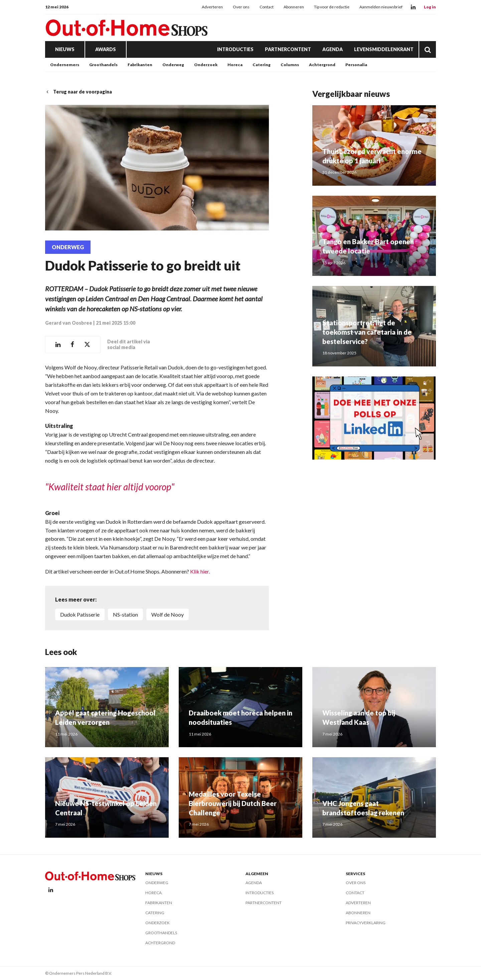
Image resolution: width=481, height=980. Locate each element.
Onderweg (173, 65)
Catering (262, 65)
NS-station (125, 614)
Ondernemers (65, 65)
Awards (106, 49)
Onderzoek (206, 65)
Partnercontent (288, 49)
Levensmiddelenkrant (384, 49)
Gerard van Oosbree (69, 323)
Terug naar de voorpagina (78, 92)
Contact (267, 7)
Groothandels (103, 65)
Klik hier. (200, 571)
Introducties (235, 49)
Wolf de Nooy (168, 614)
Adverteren (212, 7)
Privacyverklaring (366, 923)
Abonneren (294, 7)
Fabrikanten (140, 65)
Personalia (356, 65)
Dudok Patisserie (80, 614)
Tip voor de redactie (332, 7)
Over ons (241, 7)
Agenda (333, 49)
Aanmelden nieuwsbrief (381, 7)
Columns (290, 65)
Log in (430, 7)
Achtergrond (322, 65)
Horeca (235, 65)
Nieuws (65, 49)
